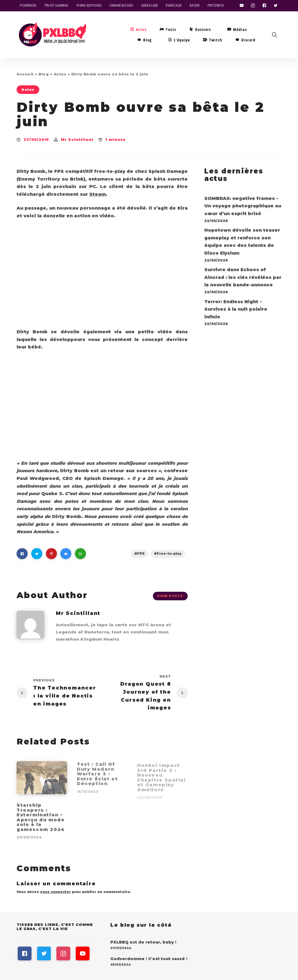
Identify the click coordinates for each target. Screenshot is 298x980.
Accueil (25, 74)
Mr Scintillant (77, 139)
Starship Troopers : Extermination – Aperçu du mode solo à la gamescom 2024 (41, 819)
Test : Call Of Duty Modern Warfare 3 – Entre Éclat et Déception (97, 776)
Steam (98, 194)
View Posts (170, 596)
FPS (141, 554)
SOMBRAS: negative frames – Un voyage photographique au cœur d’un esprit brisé (243, 206)
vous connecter (55, 892)
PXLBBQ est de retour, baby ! (143, 942)
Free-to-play (169, 554)
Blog (44, 74)
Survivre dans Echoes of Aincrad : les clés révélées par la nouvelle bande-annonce (243, 277)
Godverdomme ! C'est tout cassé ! (149, 959)
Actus (60, 74)
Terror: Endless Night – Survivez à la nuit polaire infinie (236, 309)
